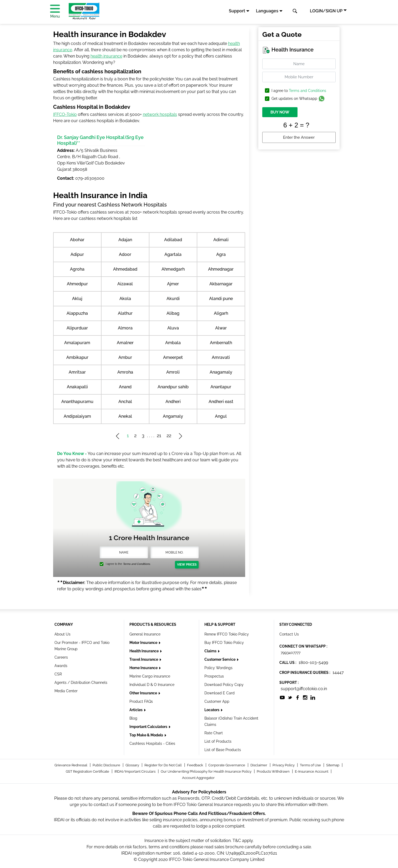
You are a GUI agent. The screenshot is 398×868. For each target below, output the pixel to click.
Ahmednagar (221, 269)
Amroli (173, 372)
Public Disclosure (107, 765)
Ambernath (221, 343)
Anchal (125, 402)
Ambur (125, 357)
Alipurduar (77, 328)
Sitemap (333, 765)
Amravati (221, 357)
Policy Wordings (218, 668)
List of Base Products (223, 750)
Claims (211, 651)
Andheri (173, 402)
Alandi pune (221, 299)
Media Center (66, 691)
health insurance (106, 56)
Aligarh (221, 313)
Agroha (77, 269)
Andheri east (221, 402)
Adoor (125, 254)
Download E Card (220, 693)
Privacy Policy (284, 765)
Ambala (173, 343)
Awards (61, 666)
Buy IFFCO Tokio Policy (224, 643)
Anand (125, 387)
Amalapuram (77, 343)
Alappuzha (77, 313)
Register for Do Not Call (163, 765)
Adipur (77, 254)
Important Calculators (149, 727)
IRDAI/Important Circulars (135, 771)
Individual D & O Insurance (152, 685)
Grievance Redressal (71, 765)
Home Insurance (144, 668)
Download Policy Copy (224, 685)
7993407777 (291, 653)
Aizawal (125, 284)
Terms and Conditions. (137, 564)
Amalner (125, 343)
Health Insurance (144, 651)
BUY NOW (280, 112)
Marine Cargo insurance (150, 676)
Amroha (125, 372)
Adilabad (173, 240)
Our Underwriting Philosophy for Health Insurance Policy (206, 771)
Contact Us (289, 634)
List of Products (218, 741)
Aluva (173, 328)
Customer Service (220, 659)
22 (169, 435)
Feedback (195, 765)
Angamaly (173, 416)
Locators (212, 710)
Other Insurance (144, 693)
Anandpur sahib (173, 387)
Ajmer (173, 284)
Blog (133, 718)
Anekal (125, 416)
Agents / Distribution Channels (81, 683)
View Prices (187, 565)
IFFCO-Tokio (65, 114)
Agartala (173, 254)
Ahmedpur (77, 284)
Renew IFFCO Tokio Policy (227, 634)
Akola (125, 299)
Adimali (221, 240)
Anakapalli (77, 387)
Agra (221, 254)
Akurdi (173, 299)
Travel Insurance (144, 659)
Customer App (217, 701)
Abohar (77, 240)
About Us (62, 634)
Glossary (133, 765)
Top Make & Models (147, 735)
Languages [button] (267, 11)
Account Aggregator (198, 778)
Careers (61, 657)
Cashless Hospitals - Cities (152, 743)
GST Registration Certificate (88, 771)
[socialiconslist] (282, 697)
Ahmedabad (125, 269)
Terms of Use (311, 765)
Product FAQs (141, 701)
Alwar (221, 328)
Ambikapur (77, 357)
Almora (125, 328)
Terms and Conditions (308, 91)
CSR (58, 674)
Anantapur (221, 387)
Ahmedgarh (173, 269)
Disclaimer (259, 765)
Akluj (77, 299)
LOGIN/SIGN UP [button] (326, 11)
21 (159, 435)
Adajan (125, 240)
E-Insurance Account (312, 771)
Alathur (125, 313)
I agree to (299, 91)
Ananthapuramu (77, 402)
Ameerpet (173, 357)
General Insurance (145, 634)
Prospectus (214, 676)
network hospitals (160, 114)
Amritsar (77, 372)
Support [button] (237, 11)
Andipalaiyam (77, 416)
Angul (221, 416)
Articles (136, 710)
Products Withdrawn (274, 771)
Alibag (173, 313)
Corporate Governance (227, 765)
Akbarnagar (221, 284)
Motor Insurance (144, 643)
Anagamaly (221, 372)
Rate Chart (214, 733)
